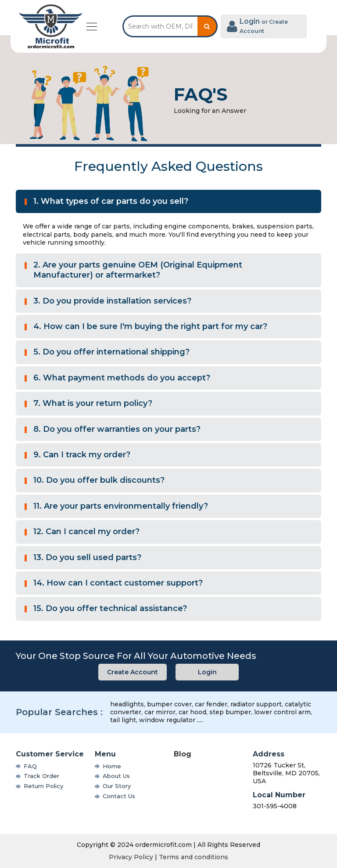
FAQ (30, 766)
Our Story (117, 786)
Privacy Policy (131, 857)
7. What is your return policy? (93, 403)
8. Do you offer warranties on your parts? (117, 429)
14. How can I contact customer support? (118, 583)
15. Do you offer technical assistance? (110, 608)
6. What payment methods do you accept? (122, 378)
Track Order (41, 776)
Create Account (133, 672)
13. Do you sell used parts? (87, 557)
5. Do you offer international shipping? (111, 352)
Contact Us (119, 796)
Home (112, 766)
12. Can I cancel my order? (86, 532)
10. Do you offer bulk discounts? (99, 480)
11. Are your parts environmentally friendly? (121, 506)
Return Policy (43, 786)
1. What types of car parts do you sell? (111, 201)
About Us (116, 776)
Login (207, 672)
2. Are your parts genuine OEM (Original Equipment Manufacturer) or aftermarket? (138, 270)
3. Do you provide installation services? (112, 301)
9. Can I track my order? (82, 455)
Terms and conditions (194, 857)
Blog (183, 754)
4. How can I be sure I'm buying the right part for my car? (150, 326)
